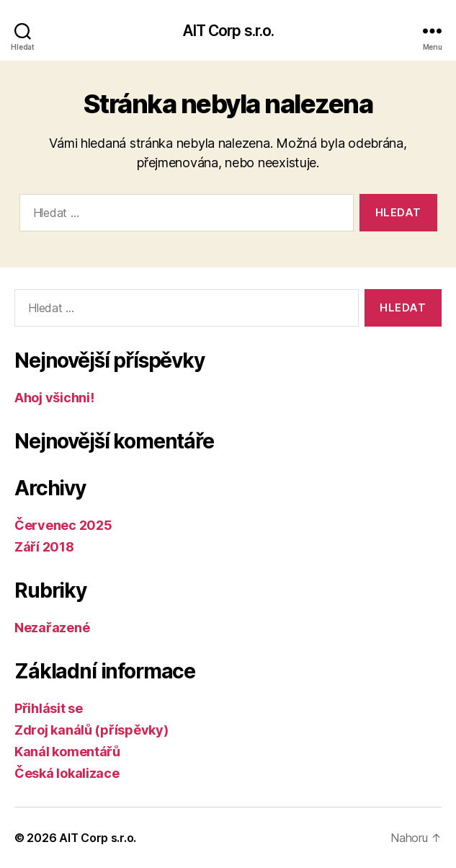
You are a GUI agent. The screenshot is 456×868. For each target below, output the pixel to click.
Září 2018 (44, 547)
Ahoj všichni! (54, 398)
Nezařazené (52, 628)
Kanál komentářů (67, 752)
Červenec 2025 (63, 525)
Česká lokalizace (67, 773)
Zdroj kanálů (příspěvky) (91, 730)
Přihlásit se (49, 708)
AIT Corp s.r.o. (228, 31)
